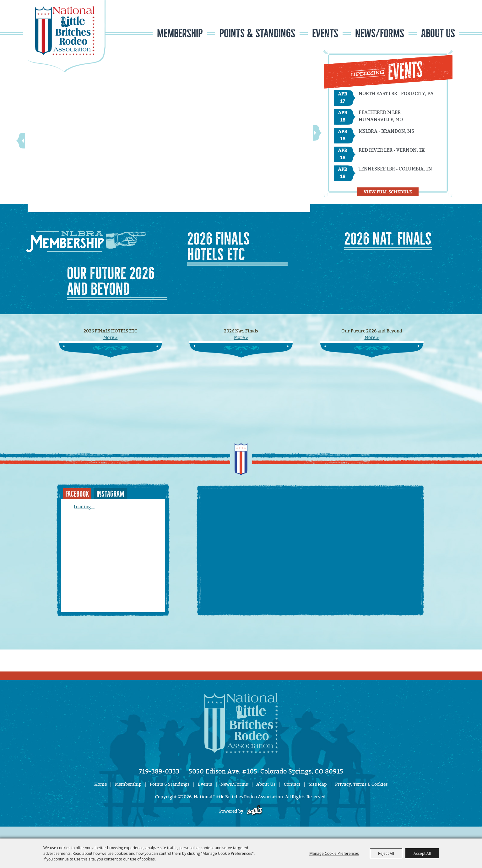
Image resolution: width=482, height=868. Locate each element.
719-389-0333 (159, 771)
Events (325, 33)
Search (421, 20)
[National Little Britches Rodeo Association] (64, 36)
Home (100, 784)
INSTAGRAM (110, 494)
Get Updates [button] (441, 20)
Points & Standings (257, 33)
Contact (292, 784)
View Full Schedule (388, 192)
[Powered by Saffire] (255, 811)
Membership (180, 33)
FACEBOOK (77, 494)
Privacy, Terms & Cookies (361, 784)
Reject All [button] (386, 853)
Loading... (84, 507)
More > (111, 338)
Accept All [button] (422, 853)
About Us (438, 33)
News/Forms (380, 33)
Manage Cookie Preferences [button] (334, 853)
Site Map (318, 784)
